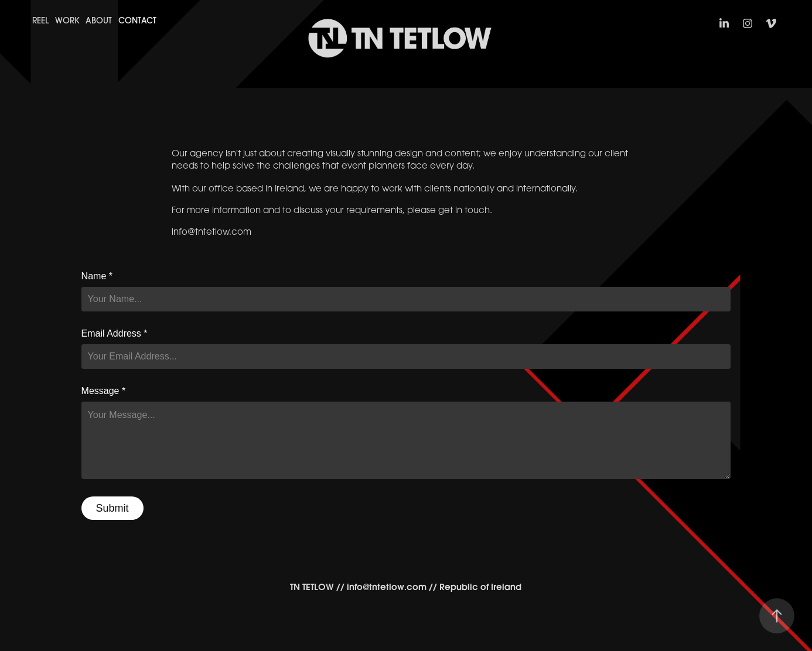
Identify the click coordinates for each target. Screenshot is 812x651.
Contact (137, 20)
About (99, 20)
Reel (40, 20)
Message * (104, 391)
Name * (97, 276)
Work (67, 20)
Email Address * (115, 334)
